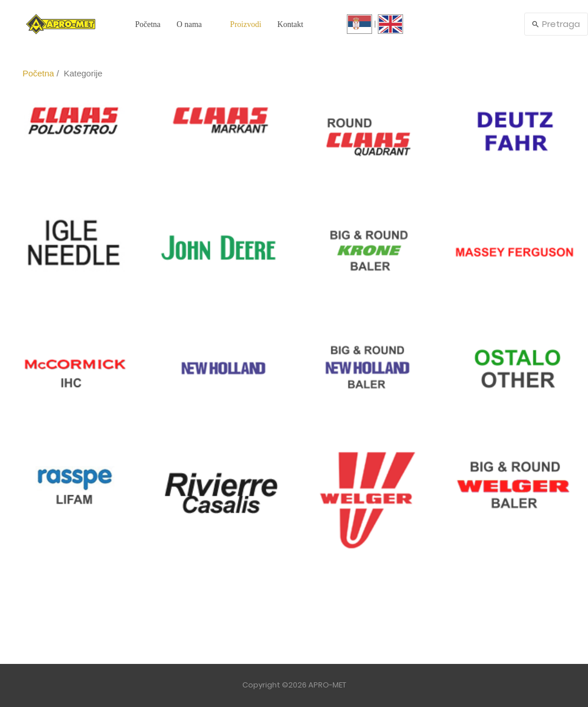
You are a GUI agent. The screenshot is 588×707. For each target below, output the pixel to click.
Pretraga (556, 24)
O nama (189, 24)
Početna (148, 24)
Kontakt (290, 24)
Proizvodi (246, 24)
